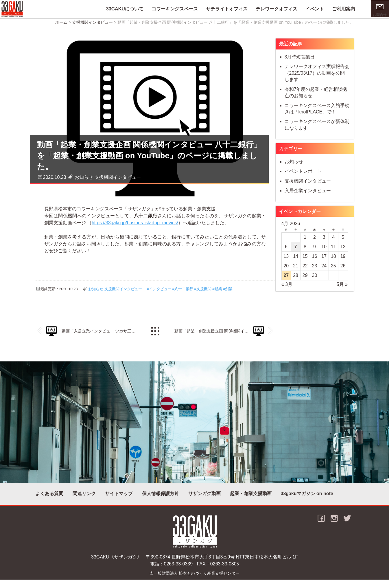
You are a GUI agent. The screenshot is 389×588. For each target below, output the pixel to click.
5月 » (342, 289)
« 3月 (287, 289)
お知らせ (84, 176)
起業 (218, 293)
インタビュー (160, 293)
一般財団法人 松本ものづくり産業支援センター (197, 581)
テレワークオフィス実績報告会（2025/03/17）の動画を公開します (317, 77)
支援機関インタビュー (93, 26)
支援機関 (204, 293)
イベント (307, 11)
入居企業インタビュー (308, 195)
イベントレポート (303, 176)
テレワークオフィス (269, 11)
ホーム (61, 26)
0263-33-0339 (178, 571)
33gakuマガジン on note (307, 499)
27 (286, 280)
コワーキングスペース (167, 11)
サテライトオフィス (219, 11)
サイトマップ (119, 499)
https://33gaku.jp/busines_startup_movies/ (144, 224)
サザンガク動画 (204, 499)
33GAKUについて (117, 11)
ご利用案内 (336, 11)
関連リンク (84, 499)
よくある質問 (49, 499)
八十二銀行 (184, 293)
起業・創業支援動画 (251, 499)
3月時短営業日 (300, 61)
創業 (229, 293)
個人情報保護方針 (161, 499)
